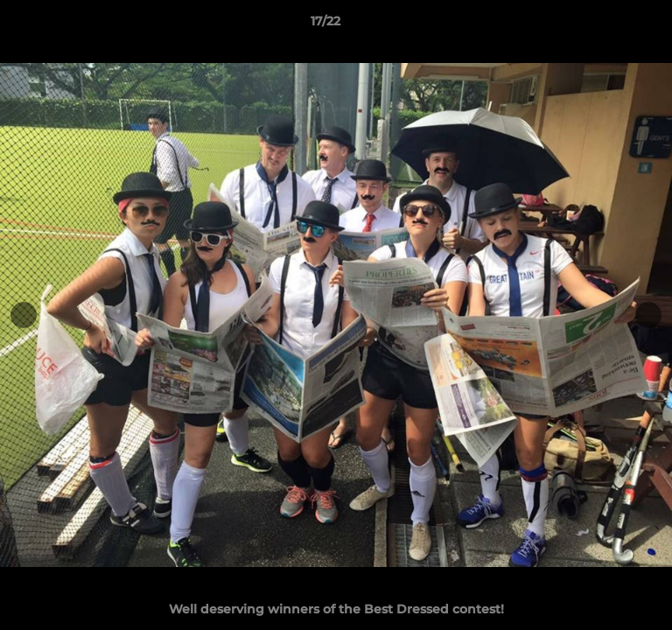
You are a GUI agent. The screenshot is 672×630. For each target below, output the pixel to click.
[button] (609, 25)
